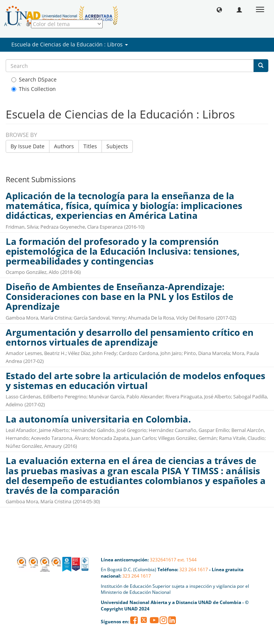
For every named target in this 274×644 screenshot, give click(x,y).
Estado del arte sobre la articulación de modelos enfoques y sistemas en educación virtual (135, 381)
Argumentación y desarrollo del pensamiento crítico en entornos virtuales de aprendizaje (130, 337)
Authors (64, 146)
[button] (219, 9)
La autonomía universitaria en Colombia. (98, 419)
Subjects (117, 146)
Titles (90, 146)
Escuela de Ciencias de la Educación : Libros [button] (70, 44)
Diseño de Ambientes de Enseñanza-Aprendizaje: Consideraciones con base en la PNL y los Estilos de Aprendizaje (119, 297)
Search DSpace (34, 79)
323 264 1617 (194, 569)
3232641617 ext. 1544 (173, 560)
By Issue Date (28, 146)
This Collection (34, 89)
